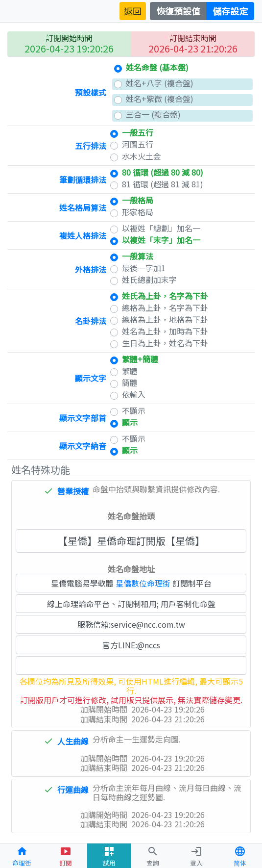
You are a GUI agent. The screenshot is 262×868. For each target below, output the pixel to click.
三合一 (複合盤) (153, 115)
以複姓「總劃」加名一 (161, 228)
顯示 (130, 422)
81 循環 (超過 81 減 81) (163, 184)
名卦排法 (91, 321)
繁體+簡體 (140, 359)
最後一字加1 (144, 268)
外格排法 (91, 269)
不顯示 (134, 411)
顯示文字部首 (83, 418)
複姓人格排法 (83, 235)
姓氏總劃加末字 (149, 280)
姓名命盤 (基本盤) (157, 67)
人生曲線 (73, 741)
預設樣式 (91, 92)
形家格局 (138, 212)
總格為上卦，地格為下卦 (165, 319)
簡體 (130, 383)
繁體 (130, 371)
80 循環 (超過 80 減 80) (163, 172)
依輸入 (134, 395)
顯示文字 (91, 378)
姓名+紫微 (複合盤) (160, 99)
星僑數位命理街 (143, 583)
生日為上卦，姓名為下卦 (165, 343)
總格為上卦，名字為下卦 (165, 308)
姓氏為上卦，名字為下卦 (165, 296)
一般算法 (138, 256)
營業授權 (73, 491)
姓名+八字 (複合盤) (160, 83)
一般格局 (138, 200)
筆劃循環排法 (83, 179)
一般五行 (138, 133)
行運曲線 (73, 790)
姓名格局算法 (83, 207)
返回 (133, 11)
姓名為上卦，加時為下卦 (165, 331)
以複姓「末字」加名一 (161, 240)
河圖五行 (138, 144)
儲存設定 (230, 11)
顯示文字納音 (83, 446)
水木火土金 (142, 156)
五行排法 (91, 146)
